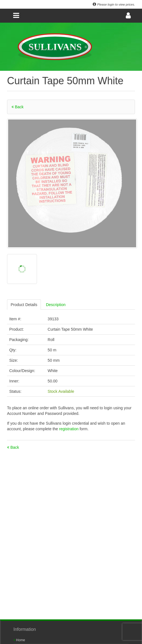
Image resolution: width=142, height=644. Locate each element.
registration (69, 429)
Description (56, 305)
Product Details (24, 305)
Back (18, 107)
